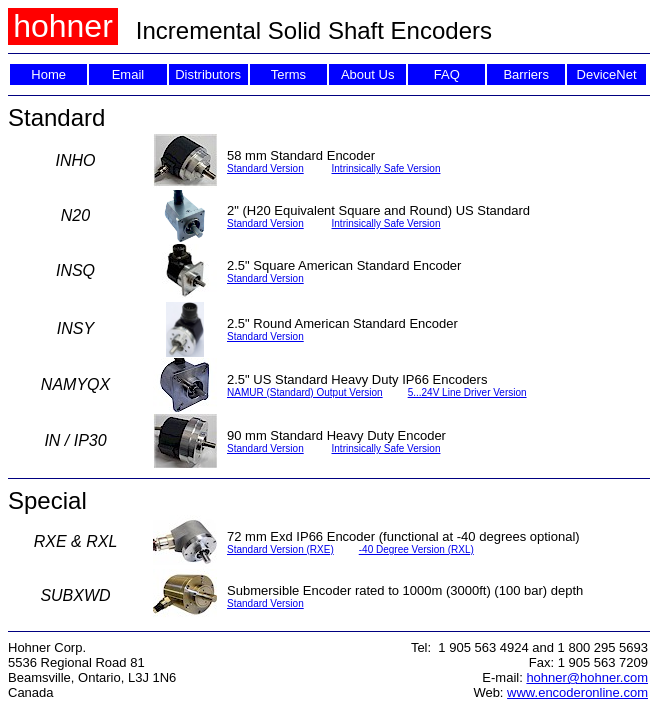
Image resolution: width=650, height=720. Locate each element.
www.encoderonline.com (577, 692)
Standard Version (265, 168)
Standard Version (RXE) (280, 549)
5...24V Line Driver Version (467, 392)
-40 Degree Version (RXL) (416, 549)
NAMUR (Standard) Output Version (305, 392)
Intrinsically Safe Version (386, 168)
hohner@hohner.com (587, 677)
